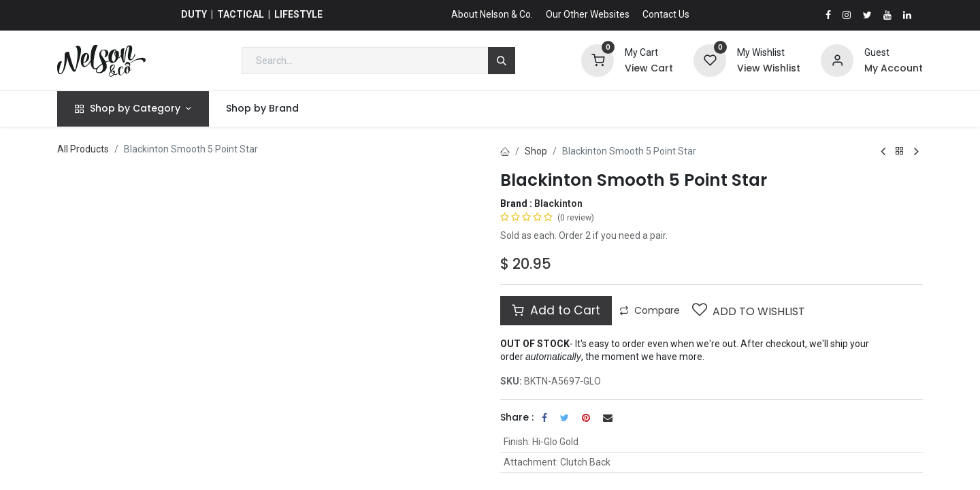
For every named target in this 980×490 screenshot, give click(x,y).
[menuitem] (263, 109)
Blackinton (558, 203)
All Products (83, 149)
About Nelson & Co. (492, 14)
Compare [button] (650, 310)
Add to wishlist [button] (749, 311)
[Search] (502, 61)
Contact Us (666, 14)
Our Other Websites (588, 14)
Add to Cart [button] (556, 310)
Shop (536, 151)
